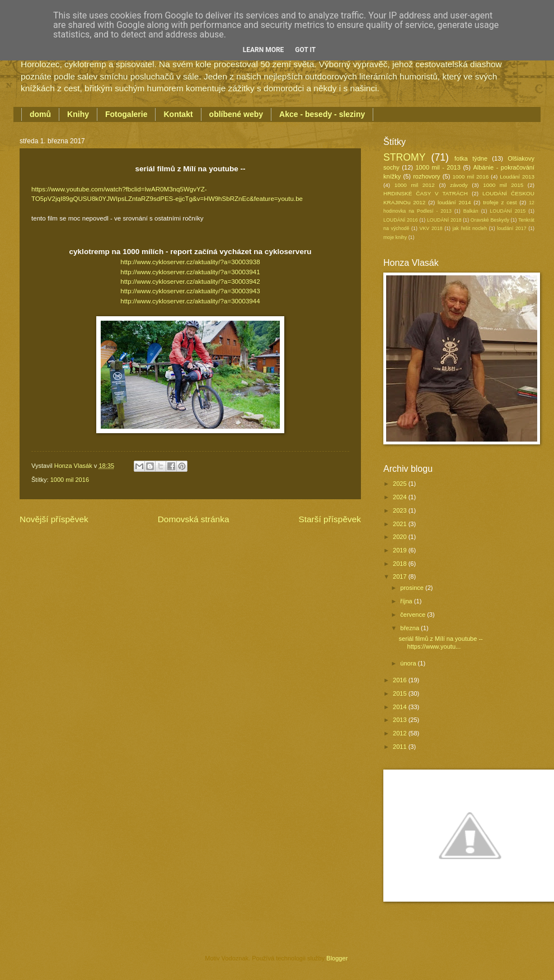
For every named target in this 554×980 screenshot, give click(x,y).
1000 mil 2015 (503, 185)
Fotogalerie (126, 114)
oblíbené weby (236, 114)
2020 (401, 537)
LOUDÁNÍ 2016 (401, 220)
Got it (305, 50)
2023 (401, 510)
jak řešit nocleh (470, 228)
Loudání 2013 (517, 177)
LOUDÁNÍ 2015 (508, 211)
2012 (401, 733)
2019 (401, 550)
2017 (401, 576)
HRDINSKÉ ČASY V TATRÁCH (426, 193)
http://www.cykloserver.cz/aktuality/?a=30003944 (190, 301)
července (414, 615)
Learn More (264, 50)
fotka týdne (471, 158)
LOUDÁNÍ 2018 (444, 220)
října (407, 601)
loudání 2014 (454, 202)
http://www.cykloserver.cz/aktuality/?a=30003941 (190, 272)
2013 (401, 720)
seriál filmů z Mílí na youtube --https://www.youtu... (441, 642)
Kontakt (178, 114)
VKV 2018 (431, 228)
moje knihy (395, 237)
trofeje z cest (500, 202)
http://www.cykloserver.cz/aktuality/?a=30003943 (190, 291)
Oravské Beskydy (490, 220)
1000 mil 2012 (415, 185)
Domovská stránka (194, 519)
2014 (401, 707)
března (410, 628)
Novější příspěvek (54, 519)
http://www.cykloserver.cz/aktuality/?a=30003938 (190, 262)
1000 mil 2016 (70, 480)
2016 (401, 680)
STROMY (405, 157)
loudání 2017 (511, 228)
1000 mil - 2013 (438, 167)
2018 (401, 564)
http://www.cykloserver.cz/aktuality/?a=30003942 (190, 282)
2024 (401, 497)
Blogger (337, 958)
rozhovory (426, 176)
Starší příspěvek (330, 519)
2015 (401, 693)
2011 (401, 747)
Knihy (78, 114)
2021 (401, 524)
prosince (413, 588)
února (409, 663)
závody (459, 185)
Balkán (471, 211)
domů (40, 114)
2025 (401, 484)
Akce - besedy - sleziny (322, 114)
